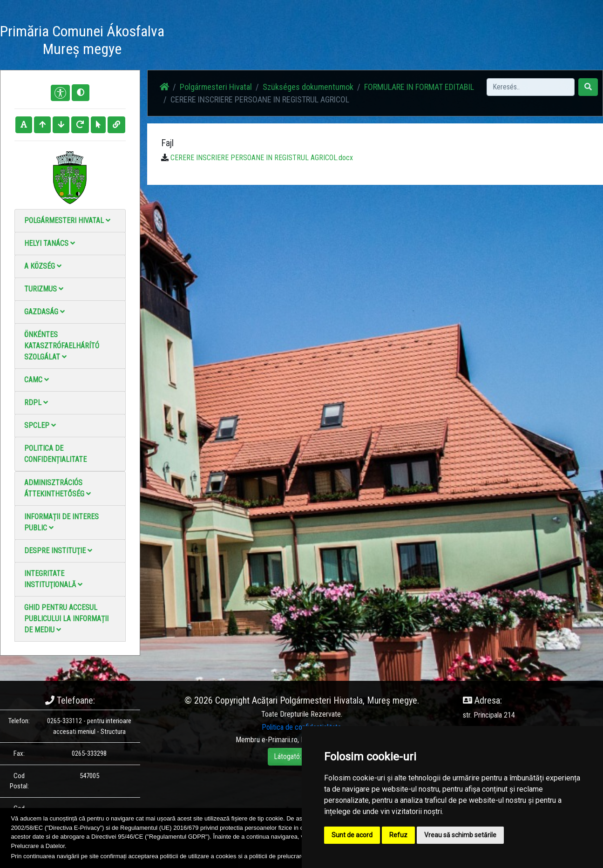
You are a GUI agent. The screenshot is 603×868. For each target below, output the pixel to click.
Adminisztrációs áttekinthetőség (58, 488)
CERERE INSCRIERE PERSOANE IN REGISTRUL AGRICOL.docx (262, 158)
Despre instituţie (58, 551)
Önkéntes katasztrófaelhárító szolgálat (62, 346)
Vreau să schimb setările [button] (460, 835)
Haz (232, 42)
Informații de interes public (61, 522)
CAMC (37, 380)
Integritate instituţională (53, 579)
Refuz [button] (398, 835)
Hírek (257, 42)
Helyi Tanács (50, 243)
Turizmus (44, 289)
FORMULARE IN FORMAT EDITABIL (419, 87)
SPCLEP (40, 425)
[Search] (531, 87)
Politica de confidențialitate (55, 454)
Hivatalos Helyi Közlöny (460, 42)
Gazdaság (44, 312)
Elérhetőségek (393, 42)
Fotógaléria (293, 42)
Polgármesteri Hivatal (67, 220)
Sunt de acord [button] (352, 835)
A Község (43, 266)
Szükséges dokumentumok (308, 87)
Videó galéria (341, 42)
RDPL (36, 403)
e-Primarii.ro (280, 740)
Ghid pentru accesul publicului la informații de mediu (66, 619)
